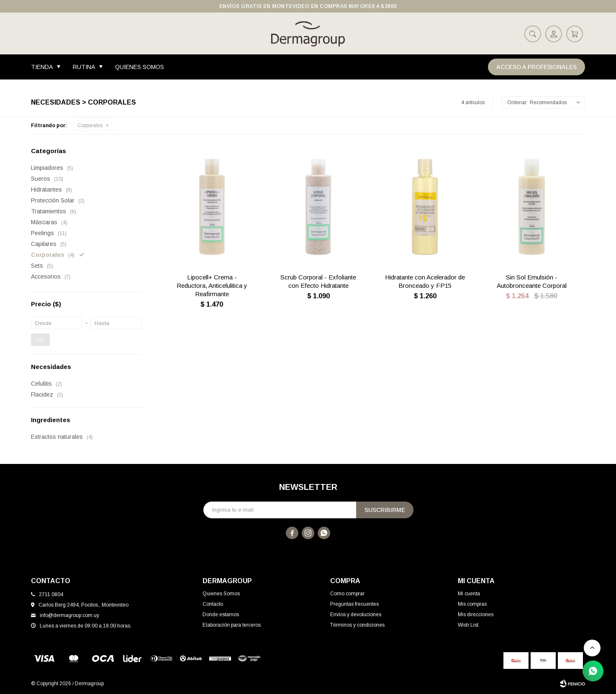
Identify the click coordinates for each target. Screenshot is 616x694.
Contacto (213, 604)
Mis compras (472, 604)
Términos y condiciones (357, 625)
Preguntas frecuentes (354, 604)
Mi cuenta (469, 594)
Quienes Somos (140, 67)
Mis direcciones (476, 615)
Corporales (90, 125)
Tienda (42, 67)
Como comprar (347, 594)
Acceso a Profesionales (536, 67)
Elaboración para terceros (232, 625)
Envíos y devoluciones (356, 615)
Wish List (468, 625)
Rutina (84, 67)
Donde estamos (221, 615)
